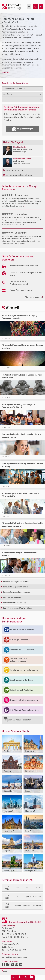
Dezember (38, 905)
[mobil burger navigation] (29, 7)
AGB (5, 971)
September (38, 897)
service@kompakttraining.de (15, 957)
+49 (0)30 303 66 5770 (16, 950)
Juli (17, 897)
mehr (5, 72)
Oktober (17, 905)
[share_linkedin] (32, 977)
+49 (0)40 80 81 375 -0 (16, 934)
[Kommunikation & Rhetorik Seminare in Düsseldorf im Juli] (35, 7)
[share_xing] (14, 977)
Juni (38, 888)
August (28, 897)
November (28, 905)
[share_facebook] (20, 977)
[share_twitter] (26, 977)
